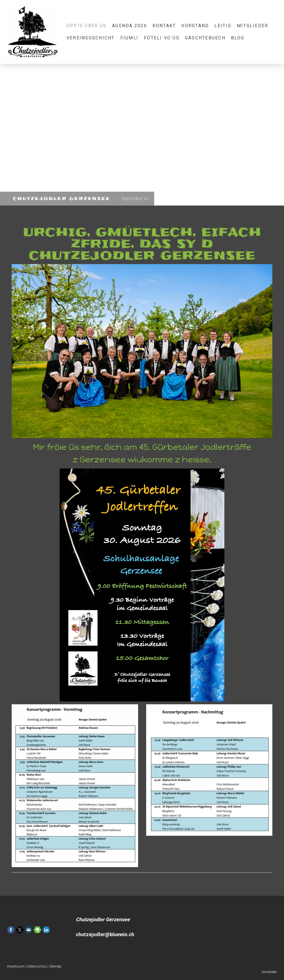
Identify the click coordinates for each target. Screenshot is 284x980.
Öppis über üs (87, 26)
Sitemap (55, 966)
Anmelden (269, 972)
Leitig (223, 26)
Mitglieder (253, 26)
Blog (238, 38)
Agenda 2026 (130, 26)
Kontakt (164, 26)
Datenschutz (37, 966)
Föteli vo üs (162, 38)
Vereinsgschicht (91, 38)
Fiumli (129, 38)
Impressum (16, 966)
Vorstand (195, 26)
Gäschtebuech (205, 38)
